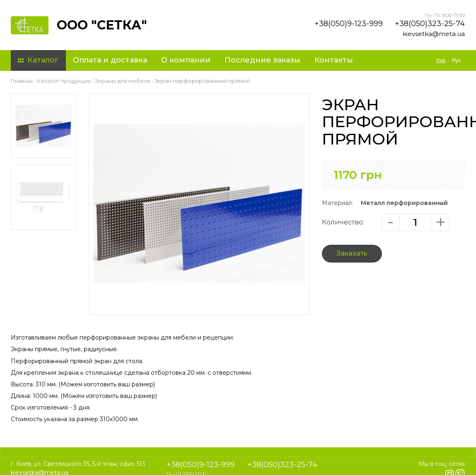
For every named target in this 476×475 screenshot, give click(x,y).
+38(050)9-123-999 (349, 24)
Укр (441, 60)
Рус (457, 60)
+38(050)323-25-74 (430, 24)
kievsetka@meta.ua (434, 34)
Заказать (352, 253)
